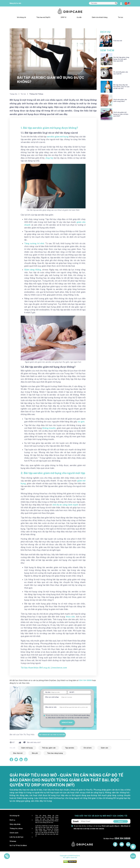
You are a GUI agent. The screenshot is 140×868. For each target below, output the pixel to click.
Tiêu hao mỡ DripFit (43, 17)
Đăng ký (121, 821)
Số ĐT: (72, 692)
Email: (76, 821)
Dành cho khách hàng (100, 17)
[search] (116, 3)
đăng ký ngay (67, 722)
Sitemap (13, 841)
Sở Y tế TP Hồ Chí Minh (18, 846)
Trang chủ (14, 94)
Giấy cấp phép (15, 824)
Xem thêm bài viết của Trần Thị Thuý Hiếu (52, 735)
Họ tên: (48, 692)
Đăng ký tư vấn (15, 3)
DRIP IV (64, 17)
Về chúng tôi (21, 17)
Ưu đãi (79, 17)
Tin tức (120, 17)
